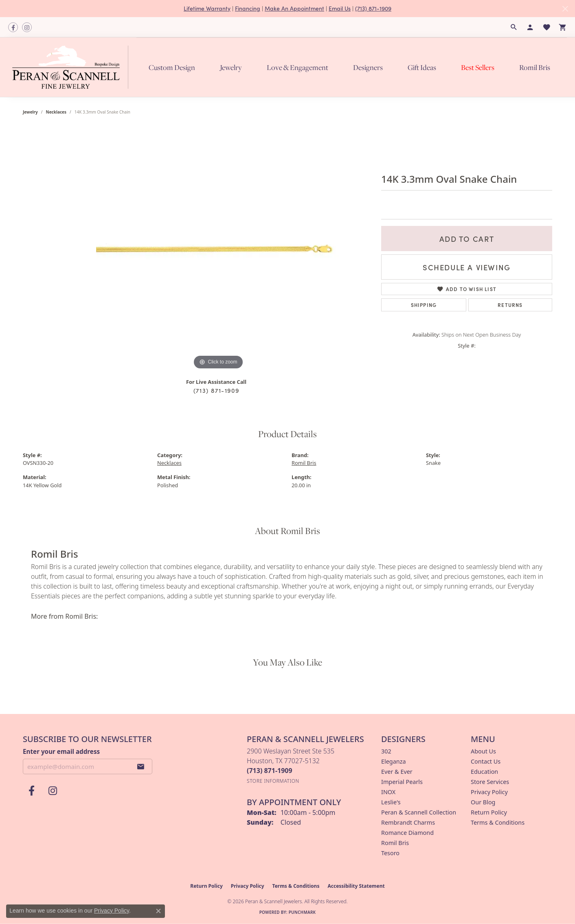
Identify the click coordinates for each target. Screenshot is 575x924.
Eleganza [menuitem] (393, 761)
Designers (368, 67)
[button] (514, 27)
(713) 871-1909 (373, 8)
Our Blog (483, 802)
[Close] (565, 9)
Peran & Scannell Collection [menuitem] (419, 812)
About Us (483, 751)
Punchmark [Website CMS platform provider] (302, 912)
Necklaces (56, 112)
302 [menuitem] (386, 751)
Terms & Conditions (498, 822)
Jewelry (231, 67)
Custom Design (172, 67)
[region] (218, 250)
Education (484, 772)
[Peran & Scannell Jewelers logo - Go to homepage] (72, 67)
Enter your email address (61, 751)
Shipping (424, 305)
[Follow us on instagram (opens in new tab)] (27, 27)
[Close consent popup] (158, 911)
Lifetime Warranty (207, 8)
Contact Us (486, 761)
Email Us (340, 8)
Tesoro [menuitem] (390, 853)
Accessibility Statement (356, 886)
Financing (248, 8)
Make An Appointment (294, 8)
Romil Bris (535, 67)
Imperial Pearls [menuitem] (402, 782)
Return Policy (489, 812)
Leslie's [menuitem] (391, 802)
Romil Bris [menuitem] (395, 843)
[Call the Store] (270, 771)
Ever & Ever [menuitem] (397, 772)
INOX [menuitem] (388, 792)
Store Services (490, 782)
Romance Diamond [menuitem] (407, 833)
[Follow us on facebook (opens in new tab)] (13, 27)
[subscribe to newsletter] (141, 766)
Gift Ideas (422, 67)
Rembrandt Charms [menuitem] (408, 822)
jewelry (30, 112)
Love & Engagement (297, 67)
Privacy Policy (489, 792)
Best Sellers (478, 67)
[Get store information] (273, 781)
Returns (510, 305)
